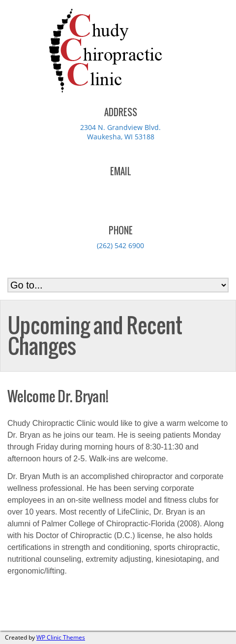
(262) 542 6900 (120, 245)
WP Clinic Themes (61, 637)
